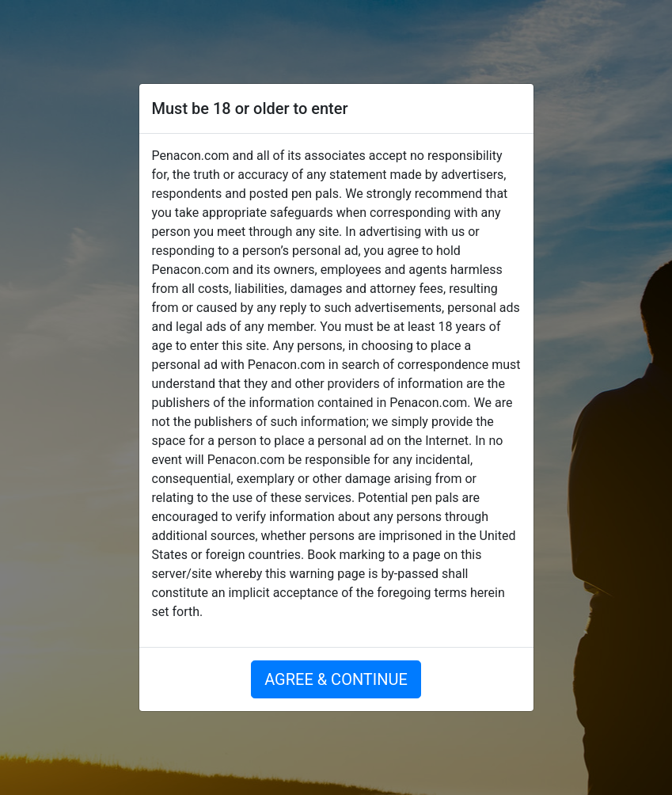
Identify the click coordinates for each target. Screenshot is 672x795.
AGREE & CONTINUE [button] (336, 679)
